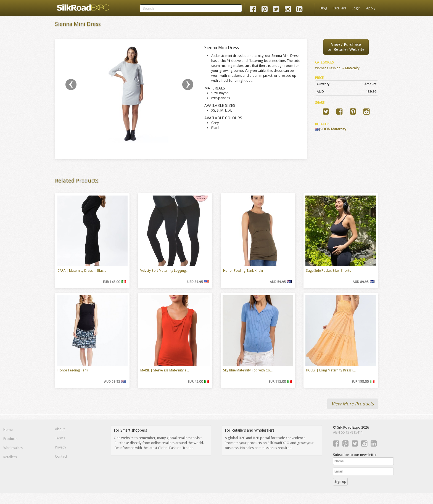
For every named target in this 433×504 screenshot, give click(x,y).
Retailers (340, 8)
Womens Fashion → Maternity (337, 68)
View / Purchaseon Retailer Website (346, 47)
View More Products (353, 404)
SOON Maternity (331, 129)
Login (356, 8)
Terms (60, 438)
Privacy (60, 447)
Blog (324, 8)
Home (8, 430)
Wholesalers (13, 448)
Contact (61, 456)
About (60, 429)
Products (10, 439)
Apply (371, 8)
